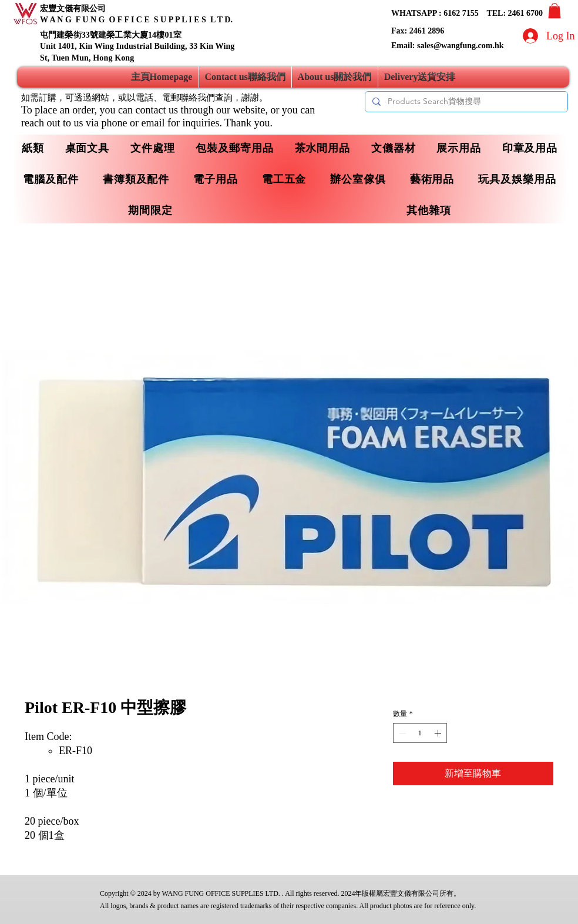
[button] (555, 11)
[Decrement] (401, 733)
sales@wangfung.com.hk (461, 46)
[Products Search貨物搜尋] (465, 102)
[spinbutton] (420, 733)
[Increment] (439, 733)
